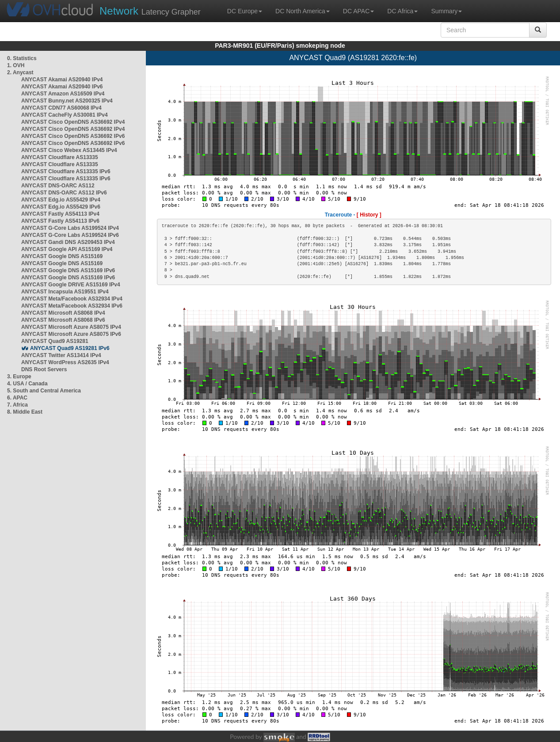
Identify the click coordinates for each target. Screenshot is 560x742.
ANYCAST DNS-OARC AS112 (58, 186)
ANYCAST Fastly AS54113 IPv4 (60, 214)
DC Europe (245, 11)
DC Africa (402, 11)
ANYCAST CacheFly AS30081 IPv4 (65, 115)
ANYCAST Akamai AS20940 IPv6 (62, 87)
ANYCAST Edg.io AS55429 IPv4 (61, 200)
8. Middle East (25, 412)
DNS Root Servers (44, 369)
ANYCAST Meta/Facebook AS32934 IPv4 (72, 299)
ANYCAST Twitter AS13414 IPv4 (61, 355)
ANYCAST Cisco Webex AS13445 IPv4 (69, 150)
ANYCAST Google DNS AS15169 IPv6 (68, 270)
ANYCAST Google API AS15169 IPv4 (67, 249)
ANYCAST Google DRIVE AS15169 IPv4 (71, 285)
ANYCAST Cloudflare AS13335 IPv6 (66, 171)
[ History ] (369, 215)
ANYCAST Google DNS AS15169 (62, 256)
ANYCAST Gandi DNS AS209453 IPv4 (68, 242)
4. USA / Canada (27, 384)
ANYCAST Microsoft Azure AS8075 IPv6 (71, 334)
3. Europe (19, 377)
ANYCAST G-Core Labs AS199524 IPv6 (70, 235)
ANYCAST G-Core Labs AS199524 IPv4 (70, 228)
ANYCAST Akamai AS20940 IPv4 (62, 80)
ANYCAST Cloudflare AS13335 (60, 157)
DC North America (303, 11)
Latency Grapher (150, 11)
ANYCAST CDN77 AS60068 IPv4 (61, 108)
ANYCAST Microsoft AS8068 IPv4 (63, 313)
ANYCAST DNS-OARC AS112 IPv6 (64, 193)
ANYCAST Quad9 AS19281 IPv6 (70, 348)
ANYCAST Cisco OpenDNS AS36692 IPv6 (73, 136)
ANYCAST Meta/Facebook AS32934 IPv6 (72, 306)
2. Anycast (20, 72)
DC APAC (358, 11)
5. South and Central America (44, 391)
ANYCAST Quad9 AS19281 (55, 341)
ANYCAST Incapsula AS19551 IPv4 (65, 292)
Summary (446, 11)
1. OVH (16, 65)
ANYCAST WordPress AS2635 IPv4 (65, 362)
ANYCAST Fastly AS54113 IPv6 (60, 221)
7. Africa (17, 405)
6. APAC (17, 398)
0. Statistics (22, 58)
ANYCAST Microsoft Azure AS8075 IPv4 (71, 327)
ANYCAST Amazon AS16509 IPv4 (63, 94)
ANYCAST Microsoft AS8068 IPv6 (63, 320)
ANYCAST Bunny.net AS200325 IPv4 (67, 101)
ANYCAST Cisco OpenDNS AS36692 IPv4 (73, 122)
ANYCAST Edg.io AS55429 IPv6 (61, 207)
